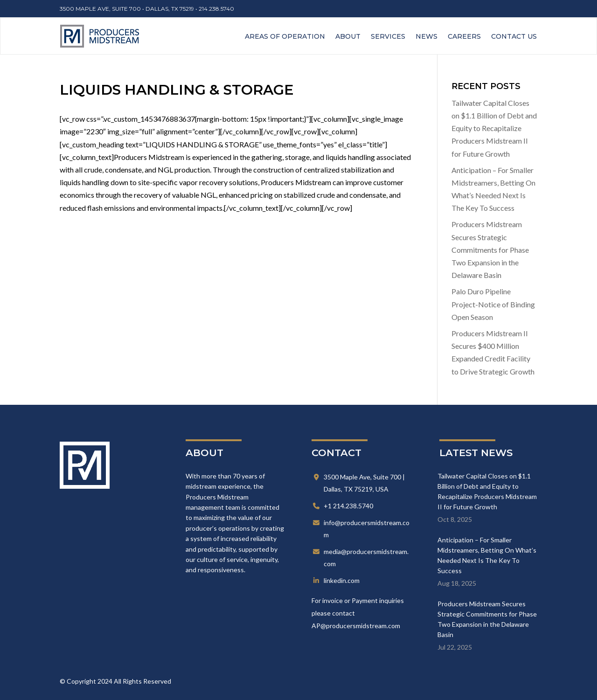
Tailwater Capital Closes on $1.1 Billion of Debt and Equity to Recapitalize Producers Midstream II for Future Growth (494, 128)
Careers (464, 36)
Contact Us (514, 36)
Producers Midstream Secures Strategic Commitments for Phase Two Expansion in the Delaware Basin (490, 250)
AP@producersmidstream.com (356, 626)
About (348, 36)
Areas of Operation (285, 36)
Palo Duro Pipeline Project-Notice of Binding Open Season (493, 304)
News (427, 36)
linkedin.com (342, 580)
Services (388, 36)
